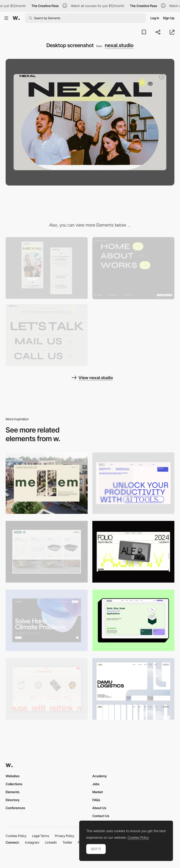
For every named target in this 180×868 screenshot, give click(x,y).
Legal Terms (41, 836)
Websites (13, 776)
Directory (13, 800)
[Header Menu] (47, 552)
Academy (100, 776)
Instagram (32, 842)
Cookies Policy (16, 836)
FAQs (96, 800)
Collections (14, 784)
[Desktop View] (47, 620)
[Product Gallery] (47, 689)
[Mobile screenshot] (47, 268)
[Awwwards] (16, 18)
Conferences (15, 808)
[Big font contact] (47, 335)
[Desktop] (47, 483)
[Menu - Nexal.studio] (133, 268)
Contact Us (101, 816)
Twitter (67, 842)
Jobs (96, 784)
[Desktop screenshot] (133, 689)
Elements (13, 792)
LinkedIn (51, 842)
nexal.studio (119, 45)
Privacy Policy (65, 836)
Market (98, 792)
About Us (99, 808)
